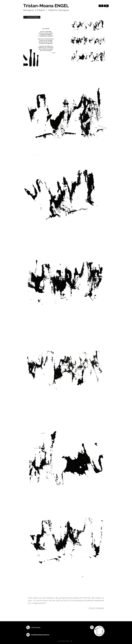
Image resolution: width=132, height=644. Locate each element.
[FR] (101, 6)
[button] (106, 6)
